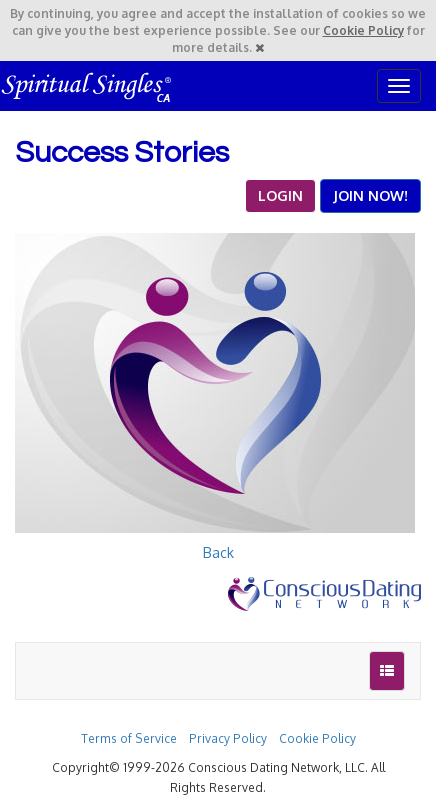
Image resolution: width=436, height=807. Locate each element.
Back (218, 552)
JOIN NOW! (370, 195)
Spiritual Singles (87, 86)
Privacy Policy (228, 738)
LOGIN (280, 195)
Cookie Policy (363, 30)
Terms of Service (129, 738)
